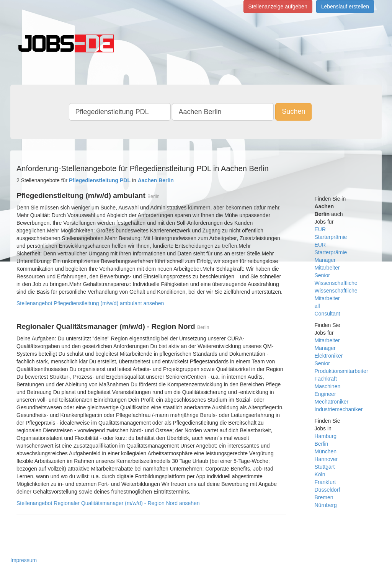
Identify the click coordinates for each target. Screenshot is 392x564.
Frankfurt (325, 482)
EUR (320, 229)
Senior (322, 275)
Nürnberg (326, 505)
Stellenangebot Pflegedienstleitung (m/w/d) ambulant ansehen (90, 303)
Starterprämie (331, 237)
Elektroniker (329, 356)
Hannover (326, 459)
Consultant (327, 314)
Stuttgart (325, 467)
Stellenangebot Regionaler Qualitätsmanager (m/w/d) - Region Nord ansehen (108, 503)
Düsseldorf (327, 490)
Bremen (324, 497)
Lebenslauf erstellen (345, 7)
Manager (325, 260)
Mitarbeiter (327, 268)
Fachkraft (326, 379)
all (317, 306)
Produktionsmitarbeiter (341, 371)
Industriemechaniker (339, 409)
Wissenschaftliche (336, 283)
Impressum (24, 560)
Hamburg (326, 436)
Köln (320, 474)
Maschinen (328, 386)
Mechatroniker (332, 402)
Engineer (325, 394)
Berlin (322, 444)
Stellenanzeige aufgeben (278, 7)
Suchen (293, 111)
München (326, 451)
